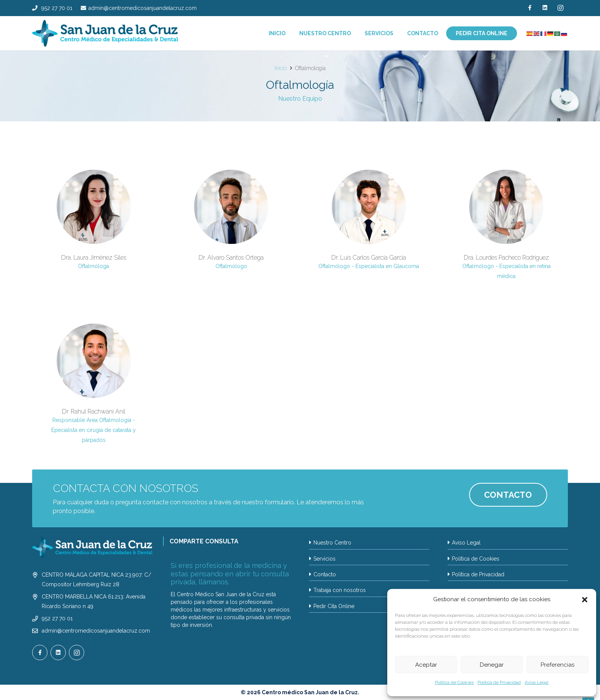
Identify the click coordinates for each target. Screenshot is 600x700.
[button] (585, 600)
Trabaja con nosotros (340, 590)
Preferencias (558, 665)
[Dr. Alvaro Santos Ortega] (231, 225)
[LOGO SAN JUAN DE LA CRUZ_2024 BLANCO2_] (92, 548)
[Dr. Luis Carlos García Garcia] (369, 225)
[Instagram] (560, 8)
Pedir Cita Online (334, 606)
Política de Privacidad (499, 682)
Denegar (492, 665)
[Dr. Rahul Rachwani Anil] (94, 384)
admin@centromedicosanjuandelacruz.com (96, 631)
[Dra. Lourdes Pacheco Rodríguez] (506, 225)
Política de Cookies (454, 682)
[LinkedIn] (545, 8)
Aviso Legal (536, 682)
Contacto (325, 574)
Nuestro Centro (332, 543)
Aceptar (426, 665)
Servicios (324, 559)
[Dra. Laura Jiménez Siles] (94, 225)
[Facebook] (530, 8)
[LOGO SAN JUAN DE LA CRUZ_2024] (105, 33)
